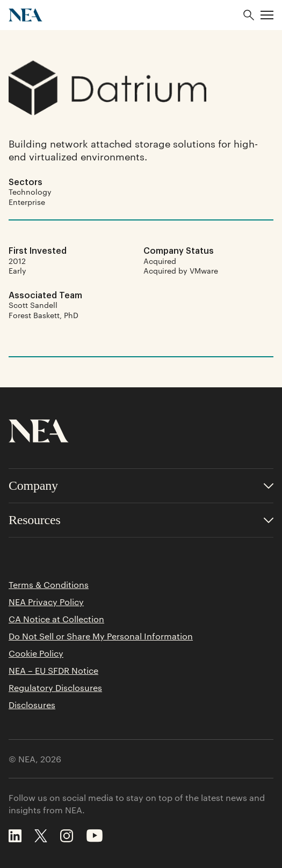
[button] (267, 15)
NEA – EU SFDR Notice (53, 671)
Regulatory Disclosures (55, 688)
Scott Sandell (33, 305)
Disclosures (32, 705)
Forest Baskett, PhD (44, 315)
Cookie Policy (36, 653)
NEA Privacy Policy (46, 602)
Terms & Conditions (49, 585)
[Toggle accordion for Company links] (141, 486)
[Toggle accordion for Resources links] (141, 520)
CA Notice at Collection (56, 619)
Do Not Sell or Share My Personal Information (101, 636)
